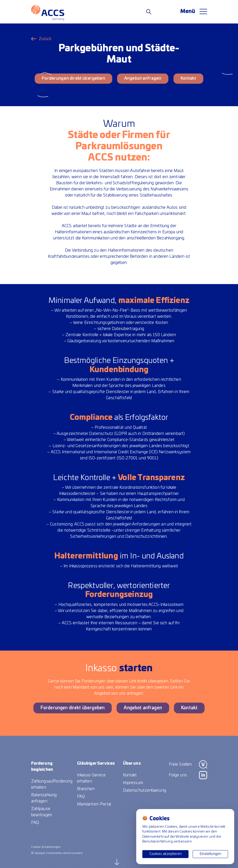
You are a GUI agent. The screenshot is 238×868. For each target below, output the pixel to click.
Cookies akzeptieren (166, 854)
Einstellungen (210, 854)
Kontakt (188, 78)
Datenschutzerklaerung (145, 790)
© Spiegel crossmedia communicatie (57, 853)
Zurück (45, 39)
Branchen (86, 789)
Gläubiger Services (96, 763)
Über (132, 763)
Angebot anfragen (143, 78)
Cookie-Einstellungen (46, 847)
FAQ (35, 823)
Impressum (133, 783)
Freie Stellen (180, 764)
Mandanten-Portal (94, 804)
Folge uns (178, 775)
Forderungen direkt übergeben (73, 78)
